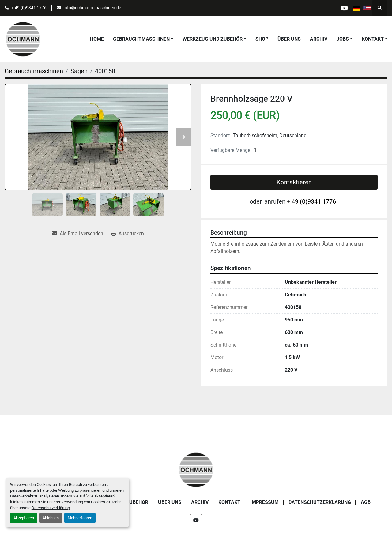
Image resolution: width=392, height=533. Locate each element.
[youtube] (344, 8)
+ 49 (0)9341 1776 (29, 8)
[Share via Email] (78, 234)
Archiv (319, 39)
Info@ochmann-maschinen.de (92, 8)
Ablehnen (51, 518)
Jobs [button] (343, 39)
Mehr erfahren (80, 518)
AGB (366, 502)
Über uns (289, 39)
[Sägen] (79, 71)
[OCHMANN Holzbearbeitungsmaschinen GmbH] (196, 469)
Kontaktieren (294, 182)
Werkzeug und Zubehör (213, 39)
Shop (262, 39)
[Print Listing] (128, 234)
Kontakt (373, 39)
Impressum (264, 502)
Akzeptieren (24, 518)
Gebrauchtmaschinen (141, 39)
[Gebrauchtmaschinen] (34, 71)
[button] (143, 39)
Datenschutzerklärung (51, 508)
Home (97, 39)
